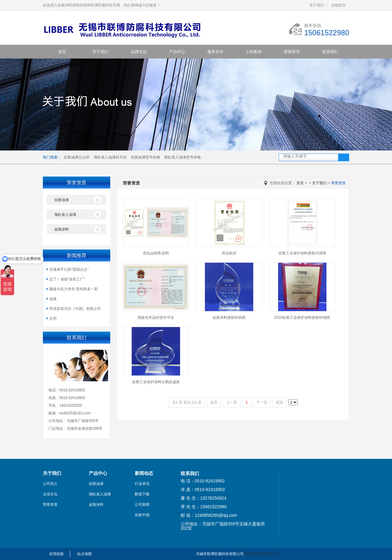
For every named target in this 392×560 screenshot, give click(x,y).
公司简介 (50, 484)
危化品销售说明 (156, 253)
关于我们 (317, 5)
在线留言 (338, 5)
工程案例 (254, 52)
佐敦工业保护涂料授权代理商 (302, 253)
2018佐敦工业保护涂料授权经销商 (302, 318)
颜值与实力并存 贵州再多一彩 (74, 289)
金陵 (53, 299)
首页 (62, 52)
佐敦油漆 (62, 200)
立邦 (53, 318)
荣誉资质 (338, 183)
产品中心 (177, 52)
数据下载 (142, 494)
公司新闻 (142, 505)
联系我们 (330, 52)
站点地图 (85, 554)
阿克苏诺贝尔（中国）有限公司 (75, 309)
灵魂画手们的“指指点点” (69, 269)
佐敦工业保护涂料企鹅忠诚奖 (156, 382)
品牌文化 (139, 52)
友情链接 (56, 554)
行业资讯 (142, 484)
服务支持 (215, 52)
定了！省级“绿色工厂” (67, 279)
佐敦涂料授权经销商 (229, 318)
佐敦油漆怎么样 (77, 157)
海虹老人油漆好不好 (110, 157)
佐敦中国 (142, 515)
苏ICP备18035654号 (261, 554)
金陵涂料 (62, 229)
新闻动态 (144, 473)
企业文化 (50, 494)
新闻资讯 (292, 52)
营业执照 (229, 253)
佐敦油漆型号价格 (145, 157)
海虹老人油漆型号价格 (183, 157)
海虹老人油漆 (65, 215)
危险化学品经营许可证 (156, 318)
